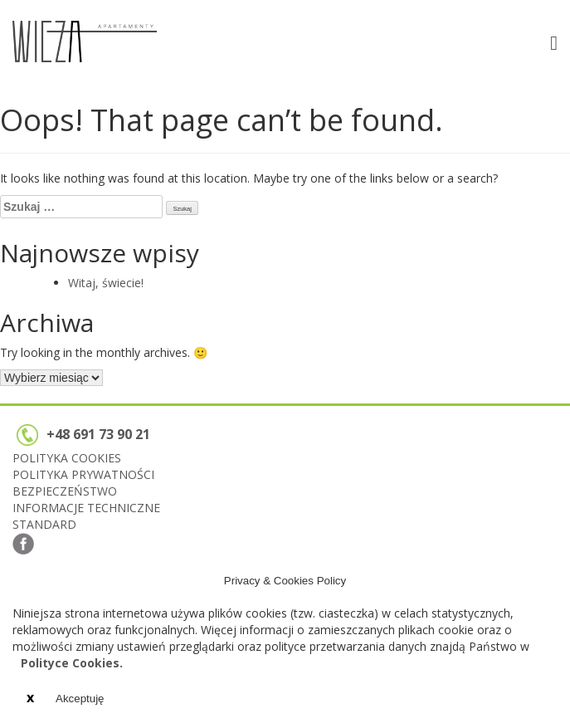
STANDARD (44, 524)
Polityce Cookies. (72, 663)
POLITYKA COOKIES (67, 458)
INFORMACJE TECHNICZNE (86, 508)
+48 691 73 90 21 (83, 434)
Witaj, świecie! (106, 283)
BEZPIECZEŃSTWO (65, 491)
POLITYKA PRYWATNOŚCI (83, 474)
